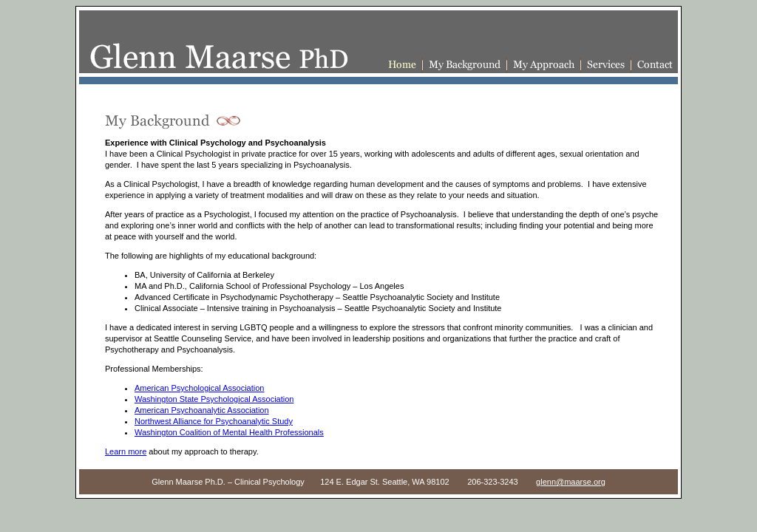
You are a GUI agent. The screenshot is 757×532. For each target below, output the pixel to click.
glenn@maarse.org (571, 482)
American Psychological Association (199, 388)
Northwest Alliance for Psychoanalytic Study (214, 421)
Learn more (126, 451)
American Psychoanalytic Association (202, 410)
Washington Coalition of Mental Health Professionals (229, 432)
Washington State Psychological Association (214, 399)
